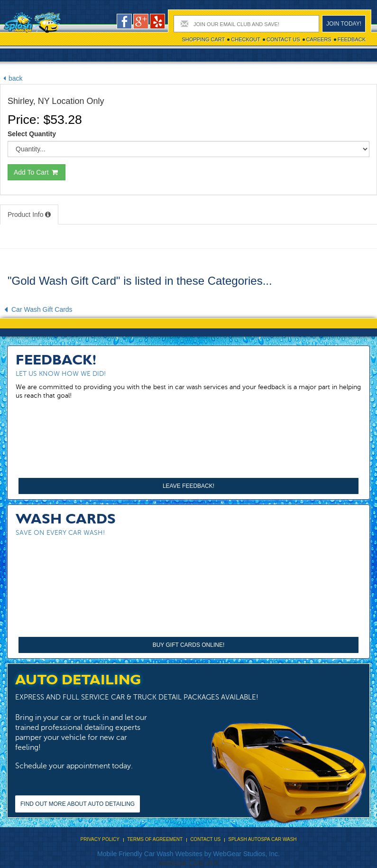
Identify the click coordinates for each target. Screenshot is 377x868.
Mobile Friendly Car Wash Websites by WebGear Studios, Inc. (188, 854)
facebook (124, 21)
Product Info (29, 215)
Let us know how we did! (61, 374)
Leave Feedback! (188, 486)
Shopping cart (203, 39)
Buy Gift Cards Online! (189, 645)
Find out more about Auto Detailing (78, 804)
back (11, 78)
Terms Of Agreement (155, 839)
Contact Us (283, 39)
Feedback (352, 39)
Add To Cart (37, 172)
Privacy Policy (100, 839)
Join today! (344, 24)
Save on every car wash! (60, 533)
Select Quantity (32, 134)
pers (157, 21)
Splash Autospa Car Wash (262, 839)
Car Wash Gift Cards (36, 309)
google (141, 21)
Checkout (246, 39)
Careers (319, 39)
